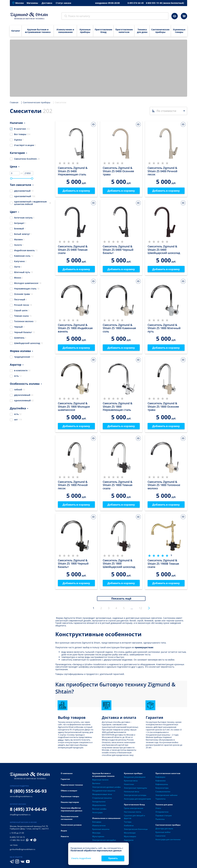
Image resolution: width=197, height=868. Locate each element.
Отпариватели (162, 814)
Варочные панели (100, 781)
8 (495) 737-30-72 (17, 839)
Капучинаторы (162, 790)
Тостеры (128, 824)
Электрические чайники (166, 797)
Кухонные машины (101, 831)
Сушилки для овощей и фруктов (134, 819)
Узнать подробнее (81, 858)
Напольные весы (132, 793)
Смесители (160, 837)
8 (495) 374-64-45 (28, 811)
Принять (113, 858)
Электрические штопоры (135, 797)
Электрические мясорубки (104, 842)
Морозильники (99, 807)
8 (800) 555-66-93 (28, 793)
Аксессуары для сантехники (168, 841)
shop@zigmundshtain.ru (20, 816)
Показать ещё (121, 600)
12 (140, 610)
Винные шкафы (99, 810)
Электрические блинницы (136, 831)
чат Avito (14, 847)
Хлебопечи (129, 827)
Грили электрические (134, 810)
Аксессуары (97, 814)
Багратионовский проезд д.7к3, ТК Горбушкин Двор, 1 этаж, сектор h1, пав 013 (29, 829)
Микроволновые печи (102, 796)
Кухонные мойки (163, 834)
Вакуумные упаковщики (135, 779)
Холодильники (99, 803)
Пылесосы (160, 821)
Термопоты (160, 800)
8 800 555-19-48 (165, 3)
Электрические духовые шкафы (106, 789)
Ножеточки (129, 786)
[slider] (11, 178)
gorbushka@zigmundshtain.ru (23, 851)
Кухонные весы (131, 782)
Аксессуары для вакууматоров (137, 800)
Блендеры (97, 824)
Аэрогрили (129, 842)
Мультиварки (130, 838)
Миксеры (96, 834)
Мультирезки (98, 838)
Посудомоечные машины (104, 792)
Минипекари (130, 834)
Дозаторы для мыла (164, 830)
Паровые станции (164, 817)
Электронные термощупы (135, 790)
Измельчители (99, 827)
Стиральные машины (102, 800)
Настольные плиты (133, 814)
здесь (60, 742)
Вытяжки (96, 785)
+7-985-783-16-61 (17, 842)
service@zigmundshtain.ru (21, 798)
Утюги (158, 810)
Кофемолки (161, 782)
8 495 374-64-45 (136, 3)
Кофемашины (162, 786)
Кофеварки (160, 779)
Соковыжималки (163, 793)
